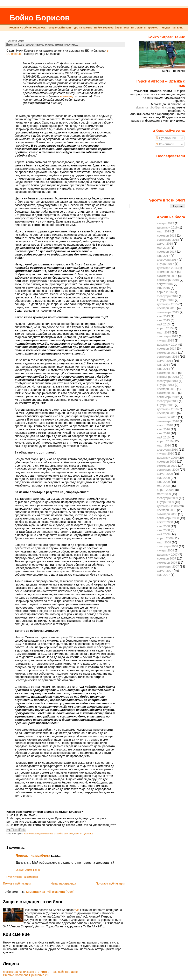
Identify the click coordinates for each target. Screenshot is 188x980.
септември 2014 (168, 357)
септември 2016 (168, 280)
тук (76, 910)
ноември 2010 (166, 413)
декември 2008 (167, 506)
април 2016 (165, 292)
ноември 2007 (166, 558)
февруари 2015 (167, 336)
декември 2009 (167, 458)
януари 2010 (165, 453)
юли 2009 (163, 478)
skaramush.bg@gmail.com (153, 107)
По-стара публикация (110, 883)
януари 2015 (165, 340)
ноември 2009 (166, 462)
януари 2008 (165, 550)
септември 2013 (168, 377)
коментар (67, 96)
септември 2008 (168, 518)
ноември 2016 (166, 272)
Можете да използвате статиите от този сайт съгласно (40, 972)
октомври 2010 (167, 417)
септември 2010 (168, 421)
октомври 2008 (167, 514)
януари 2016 (165, 300)
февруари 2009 (167, 498)
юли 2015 (163, 316)
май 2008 (163, 534)
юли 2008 (163, 526)
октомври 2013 (167, 373)
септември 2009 (168, 470)
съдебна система (63, 834)
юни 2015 (163, 320)
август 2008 (165, 522)
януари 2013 (165, 385)
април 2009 (165, 490)
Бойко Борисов (40, 18)
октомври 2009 (167, 466)
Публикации (166, 138)
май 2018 (163, 248)
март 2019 (164, 231)
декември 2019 (167, 227)
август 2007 (165, 571)
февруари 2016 (167, 296)
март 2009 (164, 494)
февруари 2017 (167, 260)
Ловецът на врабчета (33, 856)
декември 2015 (167, 304)
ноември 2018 (166, 236)
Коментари (165, 144)
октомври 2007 (167, 563)
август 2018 (165, 244)
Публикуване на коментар (22, 877)
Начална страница (63, 883)
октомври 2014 (167, 353)
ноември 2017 (166, 252)
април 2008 (165, 538)
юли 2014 (163, 365)
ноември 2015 (166, 308)
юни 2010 (163, 433)
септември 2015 (168, 312)
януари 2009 (165, 502)
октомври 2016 (167, 276)
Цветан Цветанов (84, 834)
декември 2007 (167, 555)
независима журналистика (38, 834)
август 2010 (165, 425)
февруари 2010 (167, 450)
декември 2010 (167, 409)
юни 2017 (163, 256)
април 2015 (165, 328)
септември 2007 (168, 567)
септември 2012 (168, 397)
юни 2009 (163, 482)
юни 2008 (163, 530)
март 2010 (164, 445)
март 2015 (164, 332)
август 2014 (165, 361)
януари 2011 (165, 405)
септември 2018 (168, 240)
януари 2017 (165, 264)
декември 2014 (167, 345)
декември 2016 (167, 268)
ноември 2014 (166, 349)
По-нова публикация (17, 883)
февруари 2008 (167, 546)
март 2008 (164, 542)
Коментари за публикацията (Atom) (50, 892)
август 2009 (165, 474)
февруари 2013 (167, 381)
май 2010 (163, 437)
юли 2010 (163, 429)
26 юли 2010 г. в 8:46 (28, 870)
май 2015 (163, 324)
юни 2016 (163, 288)
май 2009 (163, 486)
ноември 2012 (166, 389)
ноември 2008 (166, 510)
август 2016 (165, 284)
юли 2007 (163, 575)
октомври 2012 (167, 393)
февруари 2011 (167, 401)
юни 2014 (163, 369)
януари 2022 (165, 223)
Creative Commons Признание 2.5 (26, 975)
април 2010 (165, 441)
